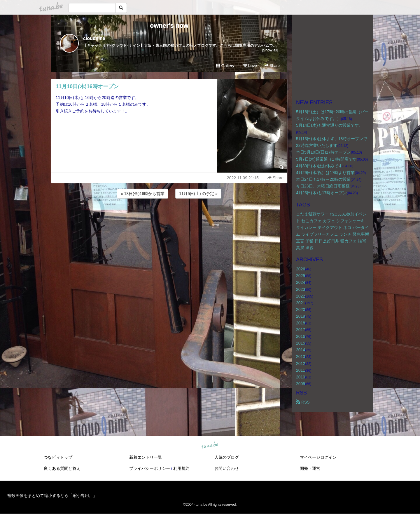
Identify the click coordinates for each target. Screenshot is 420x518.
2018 (301, 323)
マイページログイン (318, 457)
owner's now (169, 26)
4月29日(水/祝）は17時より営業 (325, 173)
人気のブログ (227, 457)
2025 (301, 276)
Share (272, 66)
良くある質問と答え (62, 468)
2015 (301, 343)
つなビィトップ (58, 457)
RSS (303, 402)
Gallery (225, 66)
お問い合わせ (227, 468)
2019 (301, 316)
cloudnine (94, 38)
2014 (301, 350)
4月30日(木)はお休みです (319, 166)
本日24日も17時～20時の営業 (323, 179)
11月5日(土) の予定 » (198, 194)
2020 (301, 310)
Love (250, 66)
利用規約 (181, 468)
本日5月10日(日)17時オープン (323, 152)
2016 (301, 336)
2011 (301, 370)
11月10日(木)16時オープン (87, 86)
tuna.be (210, 446)
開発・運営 (310, 468)
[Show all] (270, 50)
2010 (301, 377)
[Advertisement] (169, 215)
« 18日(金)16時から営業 (143, 194)
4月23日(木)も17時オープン (321, 193)
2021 (301, 303)
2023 (301, 289)
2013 (301, 357)
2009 (301, 384)
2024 (301, 282)
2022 (301, 296)
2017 (301, 330)
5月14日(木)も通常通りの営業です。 (329, 125)
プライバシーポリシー (150, 468)
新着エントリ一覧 (146, 457)
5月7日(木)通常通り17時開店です (326, 159)
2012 (301, 364)
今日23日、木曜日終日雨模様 (323, 186)
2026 (301, 269)
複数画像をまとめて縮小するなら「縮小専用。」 (52, 496)
